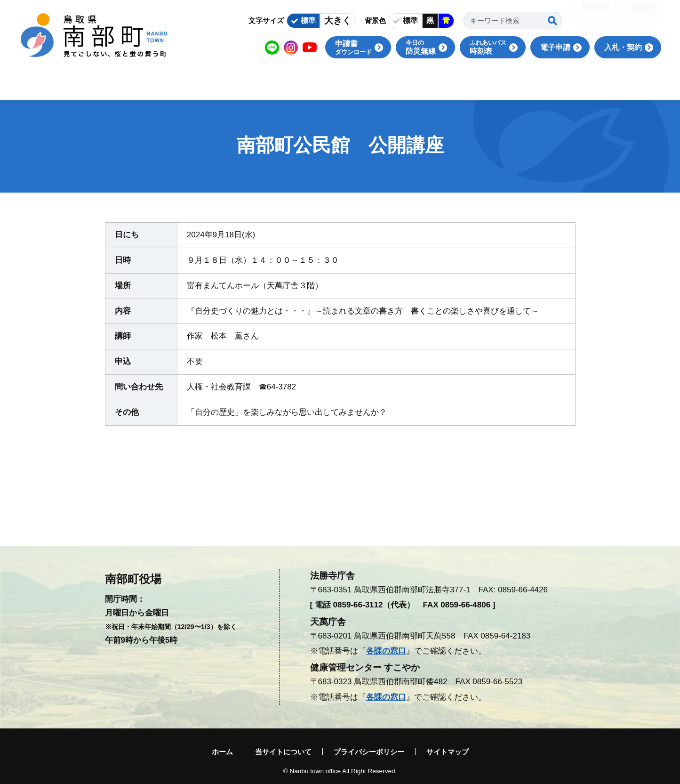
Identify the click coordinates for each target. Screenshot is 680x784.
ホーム (222, 752)
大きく (338, 20)
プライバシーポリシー (369, 752)
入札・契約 (623, 47)
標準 (308, 20)
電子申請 (555, 47)
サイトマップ (448, 752)
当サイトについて (283, 752)
